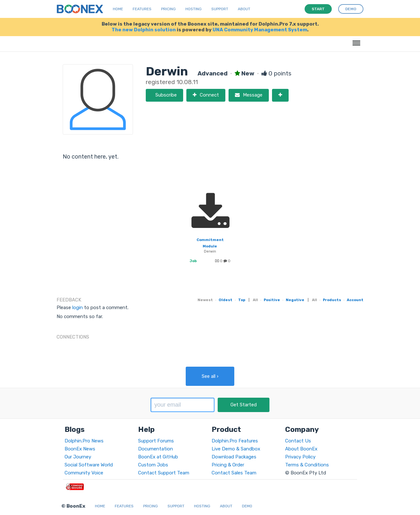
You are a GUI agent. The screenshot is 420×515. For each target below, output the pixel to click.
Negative (295, 300)
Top (242, 300)
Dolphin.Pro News (84, 441)
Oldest (226, 300)
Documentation (156, 449)
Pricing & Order (228, 465)
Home (118, 9)
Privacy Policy (300, 457)
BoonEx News (80, 449)
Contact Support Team (164, 473)
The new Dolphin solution (144, 30)
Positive (272, 300)
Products (332, 300)
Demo (247, 506)
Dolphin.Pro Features (235, 441)
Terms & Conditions (307, 465)
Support (220, 9)
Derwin (210, 251)
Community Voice (84, 473)
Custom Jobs (153, 465)
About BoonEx (301, 449)
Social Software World (89, 465)
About (244, 9)
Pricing (168, 9)
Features (142, 9)
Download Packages (234, 457)
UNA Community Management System (260, 30)
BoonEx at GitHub (158, 457)
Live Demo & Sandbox (236, 449)
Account (355, 300)
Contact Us (298, 441)
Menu (355, 40)
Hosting (194, 9)
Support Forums (156, 441)
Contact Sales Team (234, 473)
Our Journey (78, 457)
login (78, 308)
